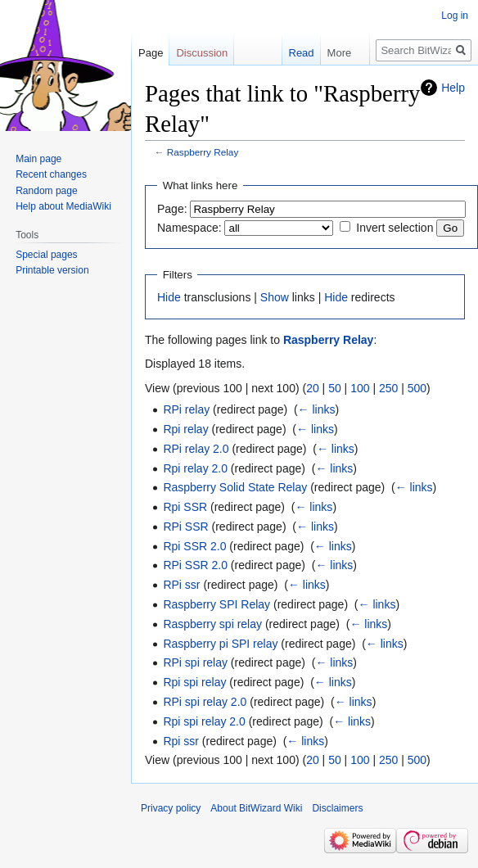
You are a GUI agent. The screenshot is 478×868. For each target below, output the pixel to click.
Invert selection (395, 228)
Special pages (46, 255)
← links (317, 409)
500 (417, 388)
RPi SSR (185, 527)
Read (293, 53)
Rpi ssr (181, 741)
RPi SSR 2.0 (195, 565)
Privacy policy (171, 808)
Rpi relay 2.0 (195, 468)
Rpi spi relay (194, 682)
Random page (46, 191)
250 (388, 388)
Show (275, 297)
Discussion (202, 53)
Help (453, 88)
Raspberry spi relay (212, 624)
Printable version (52, 270)
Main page (38, 159)
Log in (455, 16)
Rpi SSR (185, 507)
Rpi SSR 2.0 (194, 546)
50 (335, 388)
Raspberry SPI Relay (216, 604)
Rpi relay (185, 429)
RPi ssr (181, 585)
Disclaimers (337, 808)
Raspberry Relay (203, 152)
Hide (169, 297)
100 (360, 388)
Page (151, 53)
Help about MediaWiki (63, 206)
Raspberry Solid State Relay (235, 487)
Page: (172, 209)
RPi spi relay (195, 662)
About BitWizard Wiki (256, 808)
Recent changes (51, 174)
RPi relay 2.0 (196, 449)
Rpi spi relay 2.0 (204, 721)
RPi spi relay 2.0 (205, 702)
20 (313, 388)
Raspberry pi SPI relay (220, 644)
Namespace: (189, 228)
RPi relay (186, 409)
